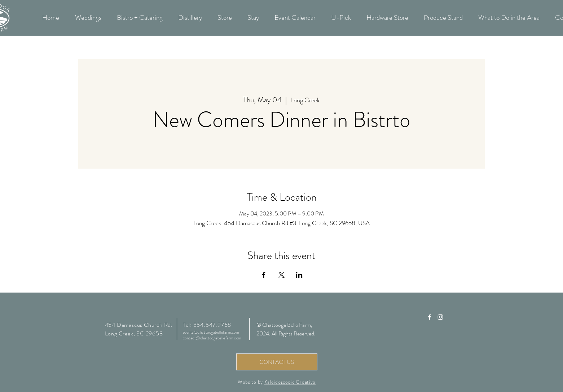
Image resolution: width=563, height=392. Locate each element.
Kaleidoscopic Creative (290, 382)
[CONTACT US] (277, 362)
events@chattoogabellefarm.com (211, 332)
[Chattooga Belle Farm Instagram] (440, 317)
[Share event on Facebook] (264, 275)
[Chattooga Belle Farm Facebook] (430, 317)
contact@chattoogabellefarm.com (212, 338)
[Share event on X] (281, 275)
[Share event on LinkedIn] (299, 275)
